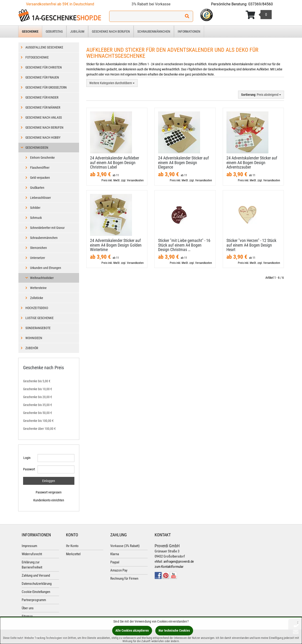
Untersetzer (38, 258)
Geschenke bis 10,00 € (38, 389)
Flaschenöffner (40, 168)
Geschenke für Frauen (42, 77)
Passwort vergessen (49, 492)
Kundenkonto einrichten (49, 500)
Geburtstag (54, 31)
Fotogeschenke (37, 57)
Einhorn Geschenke (42, 158)
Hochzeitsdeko (37, 308)
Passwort (29, 469)
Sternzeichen (38, 248)
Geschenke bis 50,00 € (38, 413)
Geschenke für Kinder (42, 97)
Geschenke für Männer (43, 107)
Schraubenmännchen (154, 31)
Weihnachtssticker (42, 278)
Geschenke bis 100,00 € (38, 421)
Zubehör (32, 348)
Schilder (35, 208)
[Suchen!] (187, 16)
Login (27, 458)
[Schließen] (298, 622)
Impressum (29, 546)
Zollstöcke (37, 298)
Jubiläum (77, 31)
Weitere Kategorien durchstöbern (112, 83)
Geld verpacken (40, 178)
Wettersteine (38, 288)
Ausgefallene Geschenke (44, 47)
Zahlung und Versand (36, 575)
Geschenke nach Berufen (111, 31)
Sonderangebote (38, 328)
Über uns (28, 608)
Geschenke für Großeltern (46, 87)
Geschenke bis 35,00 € (38, 405)
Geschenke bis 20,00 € (38, 397)
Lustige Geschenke (40, 318)
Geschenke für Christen (44, 67)
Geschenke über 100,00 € (39, 429)
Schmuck (36, 218)
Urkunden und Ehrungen (46, 268)
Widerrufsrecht (32, 554)
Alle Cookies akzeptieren (132, 630)
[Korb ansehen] (259, 15)
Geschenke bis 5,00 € (37, 381)
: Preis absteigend (261, 95)
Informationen (189, 31)
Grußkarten (37, 188)
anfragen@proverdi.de (179, 561)
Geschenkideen (37, 148)
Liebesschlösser (40, 198)
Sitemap (27, 616)
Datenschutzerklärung (37, 584)
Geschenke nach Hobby (43, 138)
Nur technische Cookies (174, 630)
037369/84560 (261, 4)
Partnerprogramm (34, 600)
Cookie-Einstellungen (36, 592)
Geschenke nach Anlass (44, 117)
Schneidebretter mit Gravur (47, 228)
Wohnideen (34, 338)
